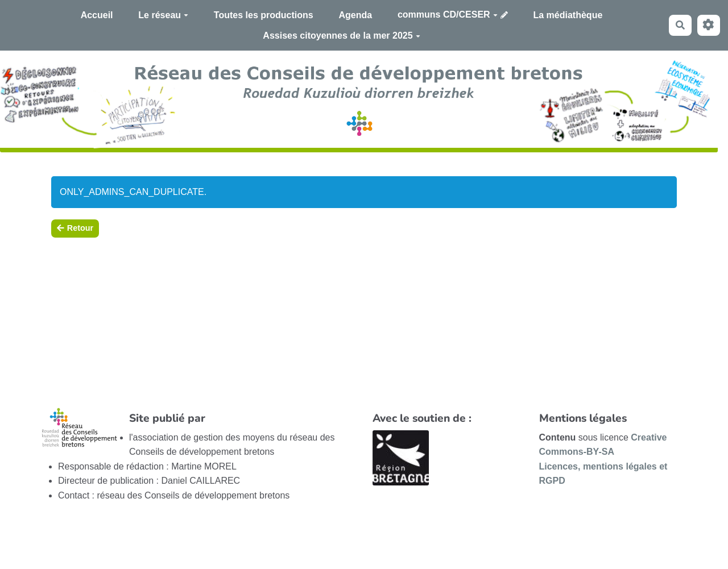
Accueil (97, 15)
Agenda (355, 15)
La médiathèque (568, 15)
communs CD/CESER (448, 14)
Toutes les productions (264, 15)
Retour (75, 228)
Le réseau (163, 15)
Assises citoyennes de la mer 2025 (341, 36)
